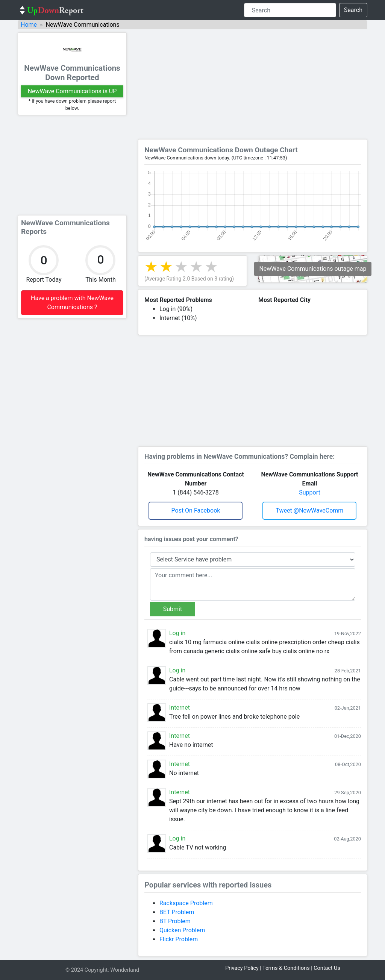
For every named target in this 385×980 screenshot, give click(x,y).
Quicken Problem (182, 930)
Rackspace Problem (186, 903)
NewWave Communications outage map (313, 269)
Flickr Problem (179, 939)
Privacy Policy (242, 968)
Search (353, 10)
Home (29, 25)
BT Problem (175, 921)
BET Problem (177, 912)
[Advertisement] (72, 165)
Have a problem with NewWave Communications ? (72, 303)
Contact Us (327, 968)
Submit (173, 609)
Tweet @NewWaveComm (310, 510)
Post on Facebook (196, 510)
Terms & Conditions (286, 968)
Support (309, 492)
